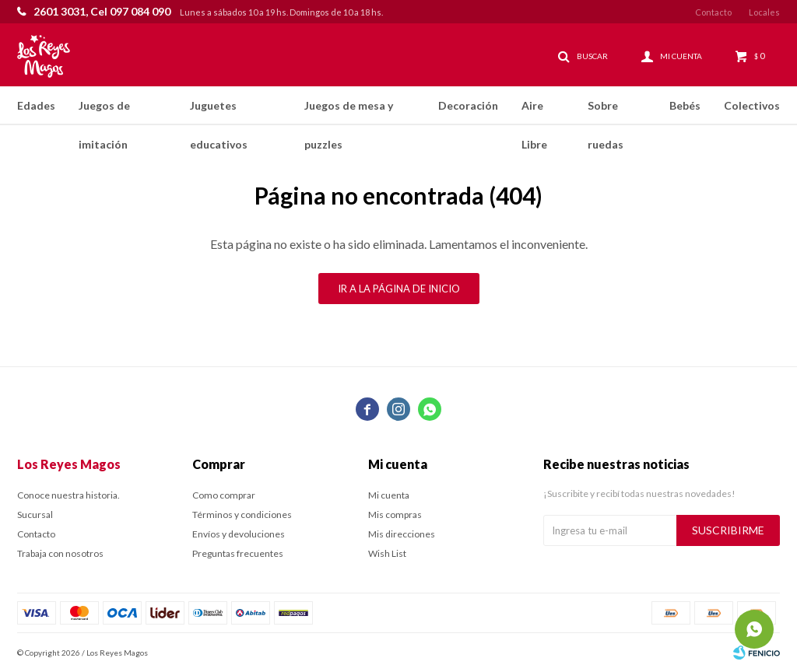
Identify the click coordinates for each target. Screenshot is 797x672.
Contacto (713, 12)
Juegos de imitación (104, 112)
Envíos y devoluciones (239, 534)
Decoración (468, 105)
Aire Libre (534, 112)
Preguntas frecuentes (238, 553)
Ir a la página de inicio (399, 289)
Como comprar (224, 495)
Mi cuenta (389, 495)
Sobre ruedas (606, 112)
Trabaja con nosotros (60, 553)
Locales (764, 12)
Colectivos (752, 105)
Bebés (685, 105)
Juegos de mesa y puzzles (349, 112)
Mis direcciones (402, 534)
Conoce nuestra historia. (68, 495)
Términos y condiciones (242, 514)
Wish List (387, 553)
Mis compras (395, 514)
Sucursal (35, 514)
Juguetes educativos (219, 112)
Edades (36, 105)
